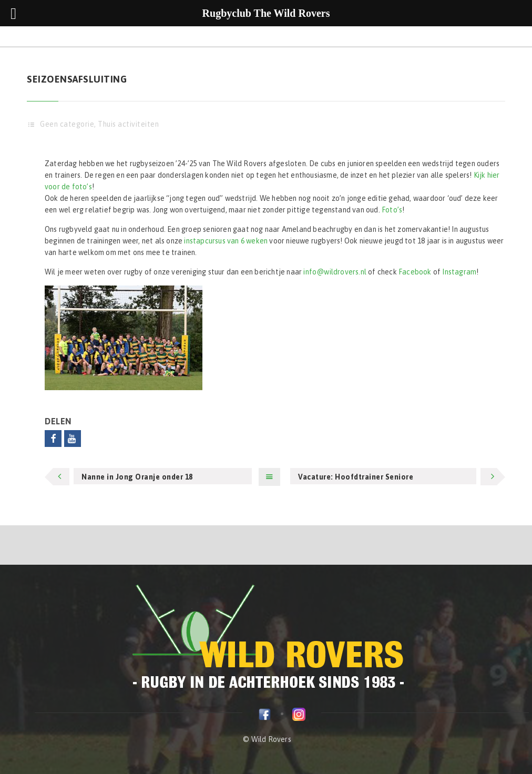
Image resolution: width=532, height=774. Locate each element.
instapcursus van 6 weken (226, 241)
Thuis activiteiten (128, 124)
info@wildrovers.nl (335, 272)
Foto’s (392, 210)
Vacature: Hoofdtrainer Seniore (356, 477)
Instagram (459, 272)
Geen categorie (67, 124)
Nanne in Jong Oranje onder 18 (137, 477)
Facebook (415, 272)
